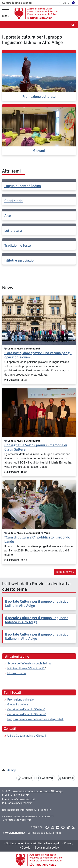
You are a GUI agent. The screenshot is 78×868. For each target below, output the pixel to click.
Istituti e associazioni (20, 260)
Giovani (39, 151)
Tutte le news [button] (65, 572)
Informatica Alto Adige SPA (36, 810)
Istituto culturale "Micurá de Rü (26, 668)
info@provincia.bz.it (23, 799)
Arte (8, 216)
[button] (47, 827)
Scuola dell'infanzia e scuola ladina (29, 663)
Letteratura (13, 230)
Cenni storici (14, 201)
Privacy (67, 843)
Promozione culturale (39, 96)
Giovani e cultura (18, 704)
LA (69, 3)
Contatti (48, 816)
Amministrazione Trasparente (21, 816)
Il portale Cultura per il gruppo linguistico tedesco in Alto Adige (37, 620)
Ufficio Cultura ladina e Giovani (26, 736)
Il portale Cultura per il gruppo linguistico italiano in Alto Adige (37, 636)
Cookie (25, 848)
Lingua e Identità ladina (23, 186)
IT (60, 3)
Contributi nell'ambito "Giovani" (26, 714)
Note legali (52, 843)
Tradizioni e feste (18, 245)
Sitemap (11, 770)
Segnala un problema (17, 820)
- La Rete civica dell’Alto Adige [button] (32, 833)
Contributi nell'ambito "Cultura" (26, 709)
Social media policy (46, 848)
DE (64, 3)
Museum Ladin (17, 673)
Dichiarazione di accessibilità (23, 843)
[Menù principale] (6, 13)
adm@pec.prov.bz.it (20, 803)
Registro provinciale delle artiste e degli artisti (35, 719)
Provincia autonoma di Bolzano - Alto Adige (37, 791)
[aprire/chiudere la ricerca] (73, 25)
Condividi (26, 778)
